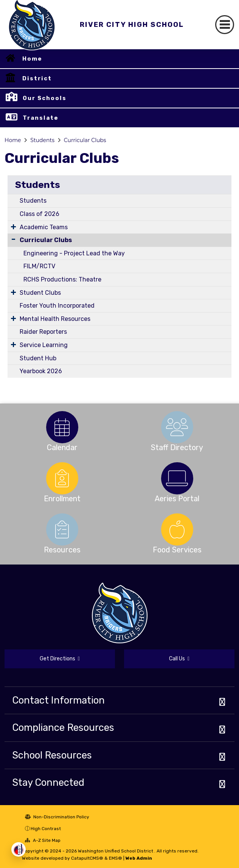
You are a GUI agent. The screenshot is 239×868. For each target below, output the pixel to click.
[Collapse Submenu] (13, 239)
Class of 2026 (40, 214)
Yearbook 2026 (41, 371)
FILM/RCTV (39, 266)
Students (42, 140)
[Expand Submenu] (13, 227)
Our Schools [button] (45, 98)
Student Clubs (40, 293)
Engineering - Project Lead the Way (74, 253)
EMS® (116, 858)
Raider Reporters (43, 332)
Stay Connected (48, 782)
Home (32, 59)
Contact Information (58, 700)
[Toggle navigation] (225, 25)
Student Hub (38, 358)
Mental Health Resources (55, 319)
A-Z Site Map (43, 840)
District (37, 78)
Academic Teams (44, 227)
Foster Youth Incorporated (57, 306)
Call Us (179, 659)
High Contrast (46, 829)
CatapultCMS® (87, 858)
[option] (62, 427)
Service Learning (44, 345)
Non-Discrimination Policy (57, 817)
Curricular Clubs (85, 140)
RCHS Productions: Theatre (62, 279)
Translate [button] (41, 118)
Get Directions (60, 659)
